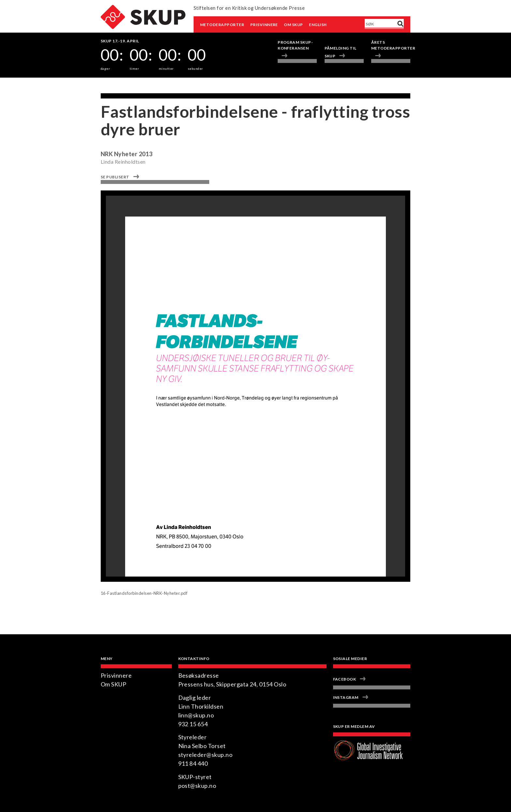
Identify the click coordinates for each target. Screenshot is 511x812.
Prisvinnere (264, 25)
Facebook (345, 679)
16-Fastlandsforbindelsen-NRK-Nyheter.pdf (144, 593)
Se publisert (115, 177)
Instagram (346, 697)
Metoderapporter (222, 25)
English (318, 25)
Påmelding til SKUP (341, 52)
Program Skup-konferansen (295, 45)
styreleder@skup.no (205, 755)
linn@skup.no (196, 715)
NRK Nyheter (119, 154)
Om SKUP (293, 25)
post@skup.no (197, 786)
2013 (146, 154)
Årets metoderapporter (391, 45)
